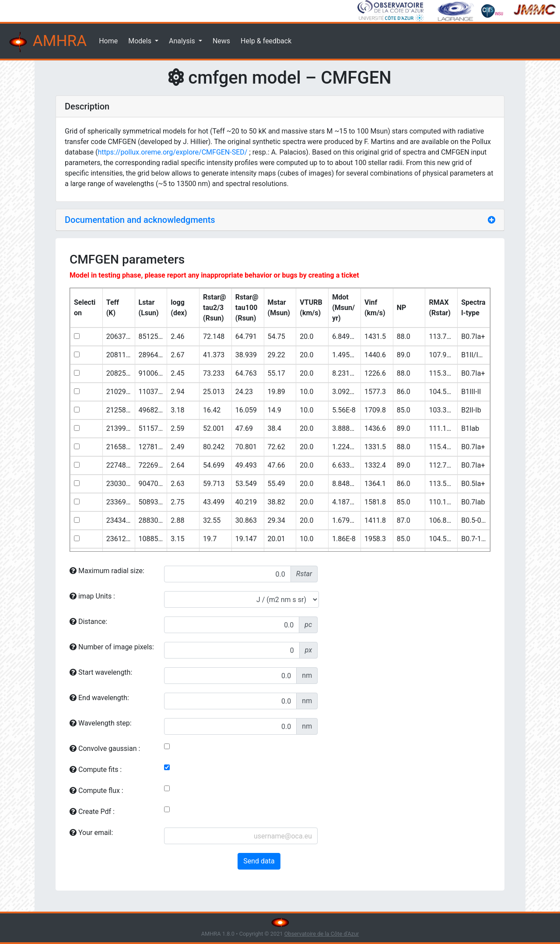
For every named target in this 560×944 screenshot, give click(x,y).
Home (108, 41)
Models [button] (141, 41)
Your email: (91, 833)
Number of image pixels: (112, 647)
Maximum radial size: (107, 571)
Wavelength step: (101, 723)
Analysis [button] (183, 41)
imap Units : (92, 596)
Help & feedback (266, 41)
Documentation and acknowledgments (140, 220)
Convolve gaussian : (105, 749)
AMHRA (47, 42)
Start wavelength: (101, 672)
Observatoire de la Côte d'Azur (322, 934)
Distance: (88, 622)
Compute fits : (96, 770)
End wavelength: (99, 698)
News (221, 41)
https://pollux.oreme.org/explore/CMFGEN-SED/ (173, 152)
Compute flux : (96, 791)
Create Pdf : (92, 812)
